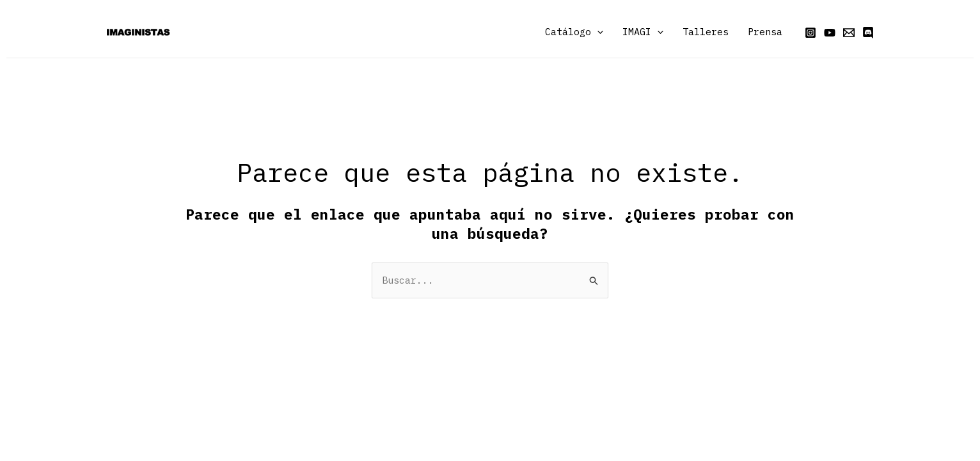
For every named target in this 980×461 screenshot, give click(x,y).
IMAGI (643, 32)
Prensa (765, 32)
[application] (597, 32)
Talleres (706, 32)
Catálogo (574, 32)
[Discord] (868, 33)
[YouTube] (830, 33)
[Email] (849, 33)
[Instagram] (810, 33)
